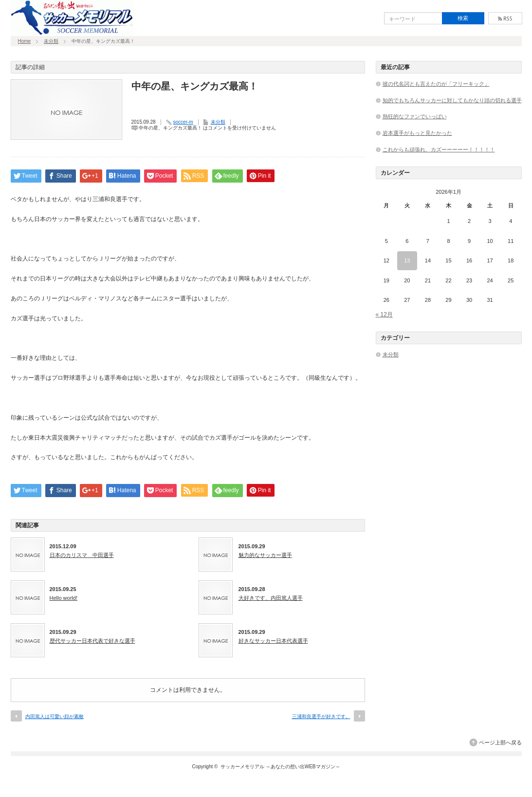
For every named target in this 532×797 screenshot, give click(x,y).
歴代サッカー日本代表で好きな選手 (92, 641)
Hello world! (64, 598)
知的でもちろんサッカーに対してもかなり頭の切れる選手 (452, 100)
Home (25, 41)
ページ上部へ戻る (500, 742)
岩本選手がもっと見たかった (417, 133)
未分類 (51, 41)
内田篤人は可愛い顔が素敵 (55, 716)
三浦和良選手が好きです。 (321, 716)
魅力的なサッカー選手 (265, 555)
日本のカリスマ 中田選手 (82, 555)
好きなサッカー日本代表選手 (273, 641)
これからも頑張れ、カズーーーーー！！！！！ (439, 149)
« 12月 (384, 315)
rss (505, 18)
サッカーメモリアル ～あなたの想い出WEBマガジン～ (280, 767)
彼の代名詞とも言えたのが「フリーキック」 (436, 84)
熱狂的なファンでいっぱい (415, 116)
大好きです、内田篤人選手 (271, 598)
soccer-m (183, 122)
